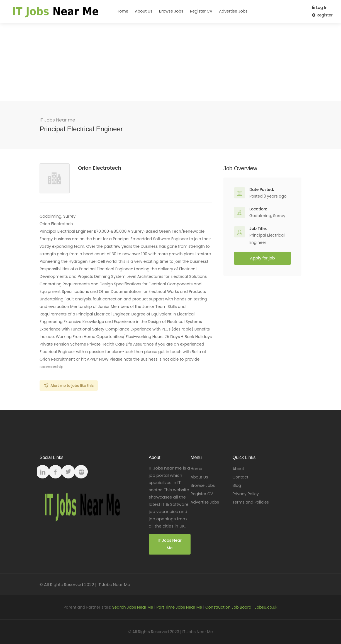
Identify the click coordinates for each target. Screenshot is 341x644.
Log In (320, 8)
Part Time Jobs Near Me (179, 607)
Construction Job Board (228, 607)
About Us (143, 11)
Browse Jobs (171, 11)
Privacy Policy (246, 494)
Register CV (201, 11)
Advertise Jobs (233, 11)
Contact (240, 477)
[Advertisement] (170, 62)
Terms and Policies (250, 502)
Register (322, 15)
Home (123, 11)
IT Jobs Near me (57, 120)
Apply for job (263, 258)
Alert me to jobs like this (72, 386)
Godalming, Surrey (267, 216)
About (238, 469)
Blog (237, 485)
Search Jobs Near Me (132, 607)
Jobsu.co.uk (266, 607)
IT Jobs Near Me (170, 544)
